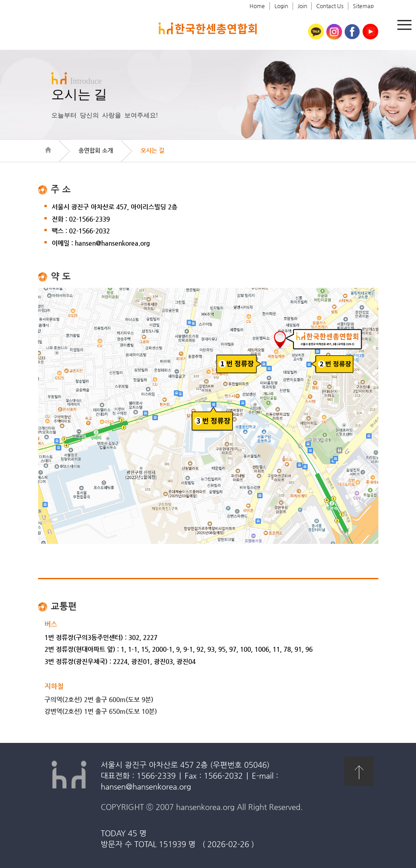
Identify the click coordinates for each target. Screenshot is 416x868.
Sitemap (363, 6)
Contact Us (330, 6)
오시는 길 (152, 150)
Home (257, 6)
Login (281, 6)
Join (302, 6)
